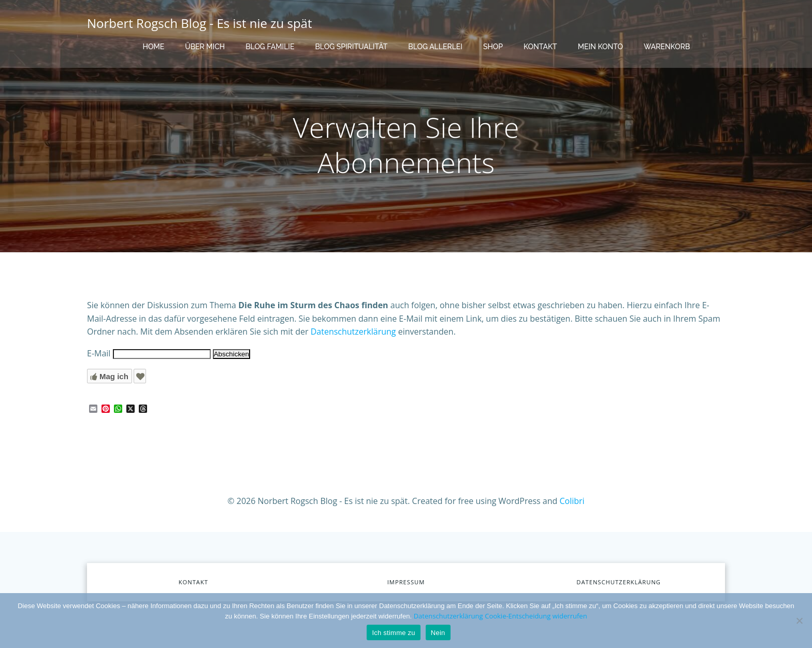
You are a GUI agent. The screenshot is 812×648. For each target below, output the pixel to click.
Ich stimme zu (393, 633)
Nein (438, 633)
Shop (493, 47)
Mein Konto (600, 47)
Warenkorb (667, 47)
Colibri (572, 501)
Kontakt (540, 47)
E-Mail (99, 353)
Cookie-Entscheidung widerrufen (536, 616)
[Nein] (799, 621)
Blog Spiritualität (351, 47)
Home (154, 47)
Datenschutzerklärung (353, 332)
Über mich (205, 47)
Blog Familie (270, 47)
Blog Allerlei (435, 47)
